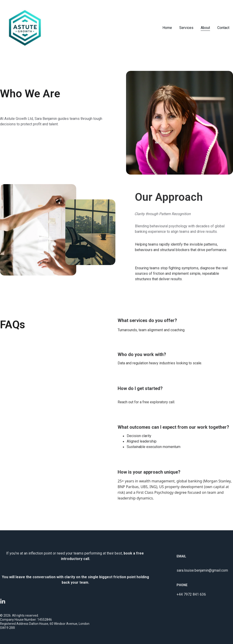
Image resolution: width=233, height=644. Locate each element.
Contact (223, 28)
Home (167, 28)
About (205, 28)
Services (186, 28)
